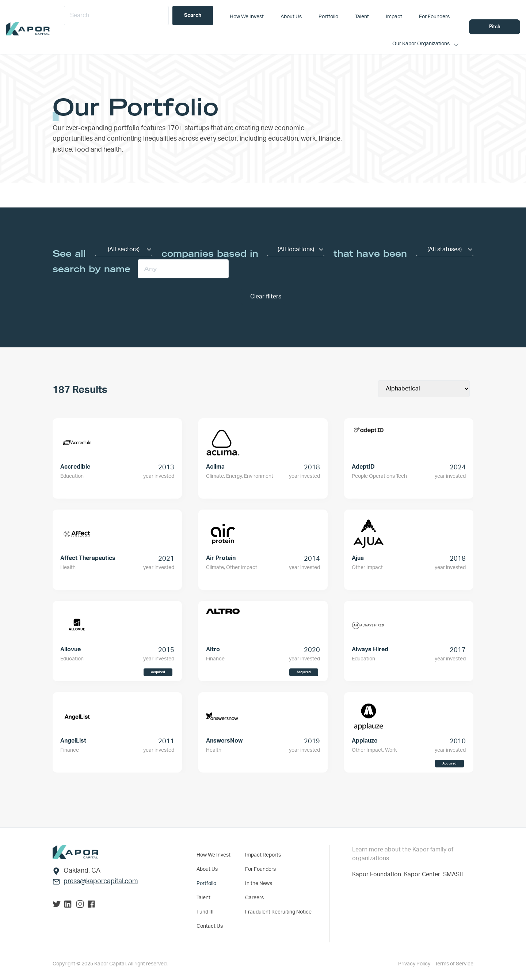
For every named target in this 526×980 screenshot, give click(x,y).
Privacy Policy (415, 964)
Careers (254, 898)
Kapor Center (424, 874)
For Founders (260, 869)
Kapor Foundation (378, 874)
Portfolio (206, 884)
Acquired (158, 672)
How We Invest (214, 855)
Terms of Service (454, 964)
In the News (259, 884)
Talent (203, 898)
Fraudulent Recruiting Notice (278, 912)
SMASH (453, 874)
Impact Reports (263, 855)
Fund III (205, 912)
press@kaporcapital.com (101, 881)
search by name (92, 269)
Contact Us (210, 926)
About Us (207, 869)
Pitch (495, 27)
